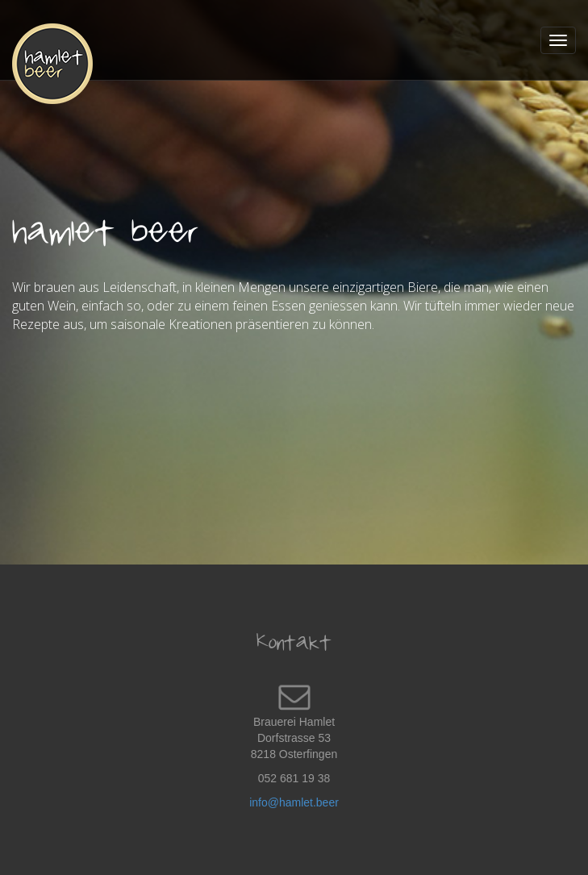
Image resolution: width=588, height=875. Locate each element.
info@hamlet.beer (294, 802)
